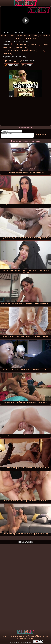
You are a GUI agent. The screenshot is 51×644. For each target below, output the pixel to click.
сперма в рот (34, 44)
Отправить (41, 134)
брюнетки (41, 50)
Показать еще (25, 542)
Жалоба (29, 65)
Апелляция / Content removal (38, 636)
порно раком (22, 50)
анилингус (7, 53)
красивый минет (21, 47)
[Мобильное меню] (2, 3)
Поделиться (13, 65)
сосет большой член (20, 44)
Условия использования (18, 636)
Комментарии (29, 61)
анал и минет (8, 47)
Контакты (5, 636)
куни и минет (45, 44)
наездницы (12, 50)
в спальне (32, 50)
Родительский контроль (25, 639)
